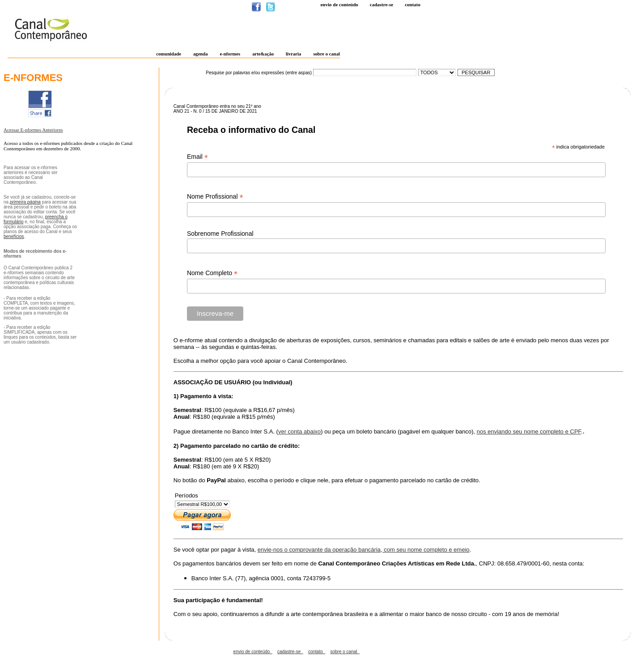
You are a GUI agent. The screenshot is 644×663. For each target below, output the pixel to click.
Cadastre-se (381, 4)
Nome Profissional (215, 197)
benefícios (14, 236)
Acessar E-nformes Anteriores (33, 130)
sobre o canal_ (345, 652)
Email (197, 157)
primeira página (25, 202)
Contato (413, 4)
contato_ (317, 652)
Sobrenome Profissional (220, 234)
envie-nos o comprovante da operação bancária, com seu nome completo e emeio (364, 550)
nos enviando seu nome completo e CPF (529, 431)
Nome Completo (212, 273)
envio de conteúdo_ (253, 652)
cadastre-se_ (290, 652)
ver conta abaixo (299, 431)
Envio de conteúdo (339, 4)
